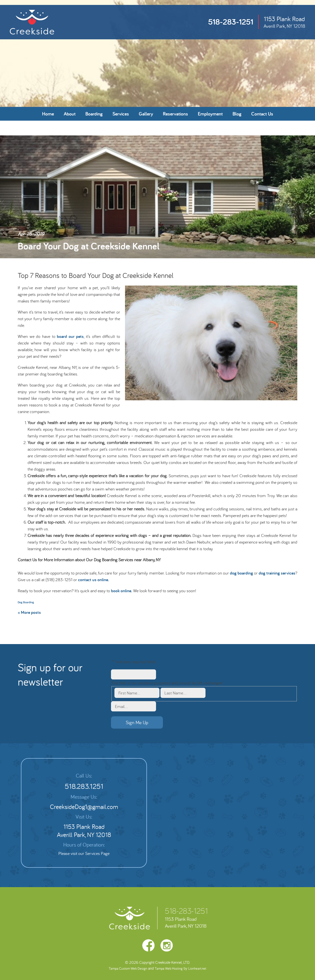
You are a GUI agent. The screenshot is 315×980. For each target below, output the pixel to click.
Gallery (146, 114)
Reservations (175, 114)
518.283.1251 (84, 786)
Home (48, 114)
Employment (210, 114)
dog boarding (241, 573)
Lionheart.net (197, 968)
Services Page (97, 853)
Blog (237, 114)
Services (121, 114)
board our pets (70, 336)
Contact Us (262, 114)
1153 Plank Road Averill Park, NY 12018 (84, 831)
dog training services (277, 573)
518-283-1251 (231, 22)
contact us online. (94, 580)
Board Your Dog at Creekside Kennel (89, 246)
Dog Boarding (26, 602)
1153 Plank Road (284, 22)
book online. (122, 591)
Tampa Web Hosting (169, 968)
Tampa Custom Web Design (128, 968)
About (70, 114)
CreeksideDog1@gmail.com (84, 807)
